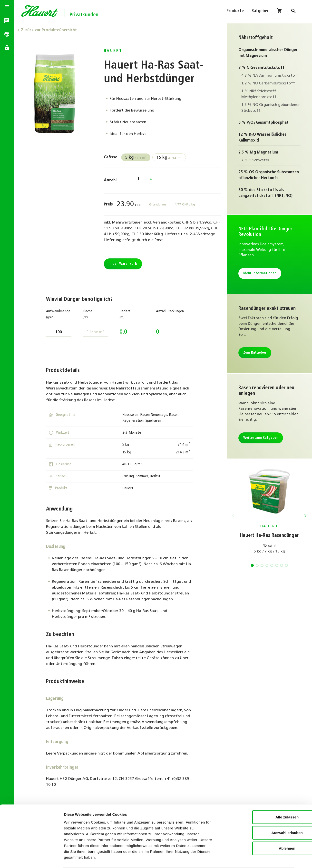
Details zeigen (259, 858)
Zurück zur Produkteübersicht (50, 30)
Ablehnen (259, 830)
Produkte (235, 12)
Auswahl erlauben (259, 814)
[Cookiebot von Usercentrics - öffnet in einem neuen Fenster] (32, 858)
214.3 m (170, 158)
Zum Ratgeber (255, 353)
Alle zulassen (259, 798)
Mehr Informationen (260, 273)
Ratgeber (260, 12)
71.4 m (137, 158)
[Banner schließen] (304, 793)
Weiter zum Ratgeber (261, 438)
